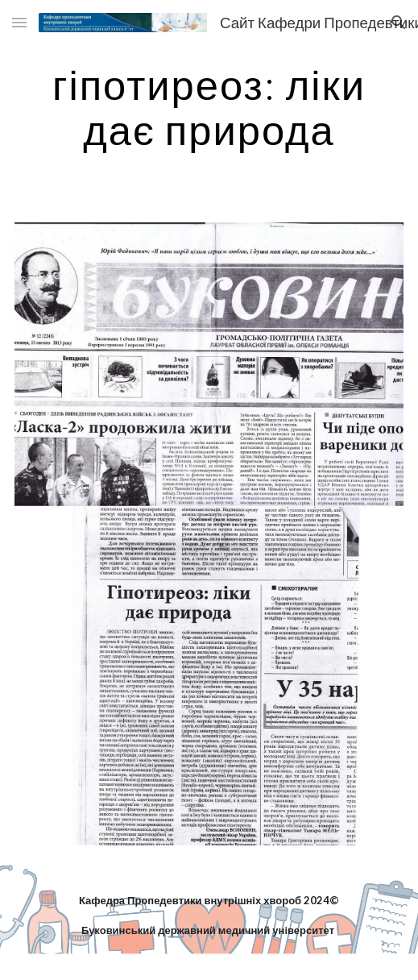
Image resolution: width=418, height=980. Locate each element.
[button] (19, 22)
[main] (209, 107)
